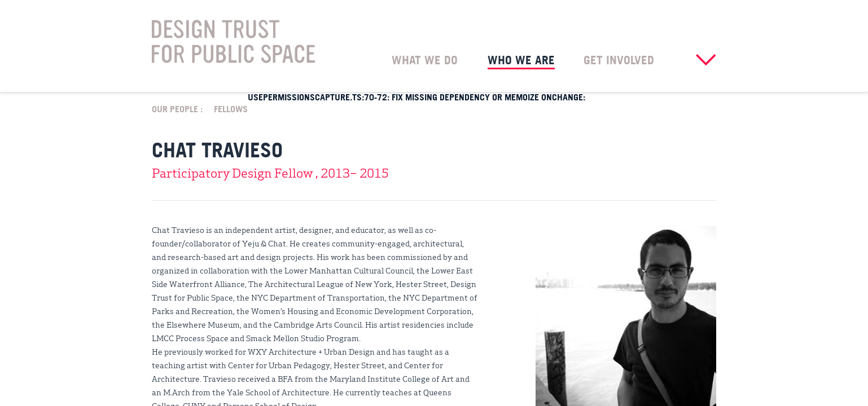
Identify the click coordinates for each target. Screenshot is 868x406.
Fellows (231, 108)
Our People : (177, 108)
